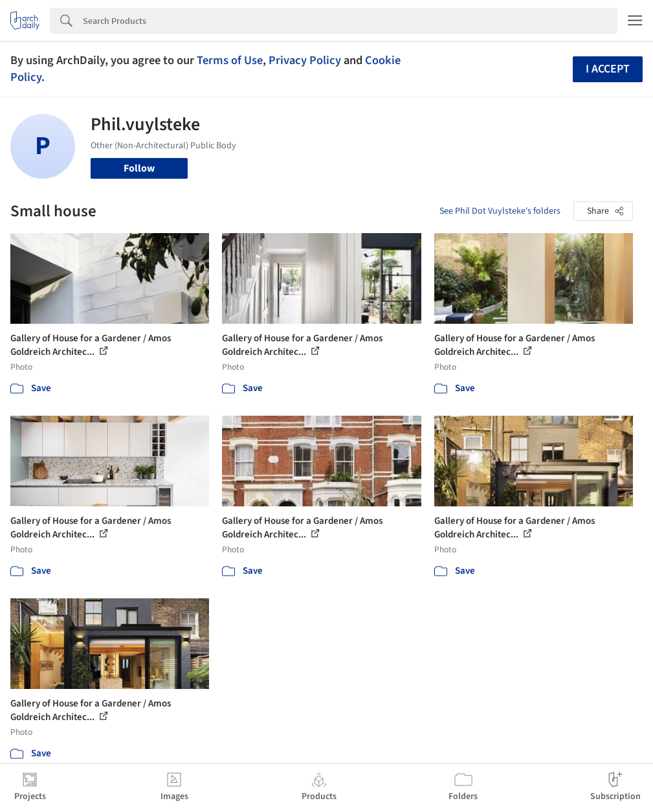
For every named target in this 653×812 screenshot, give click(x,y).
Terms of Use (230, 60)
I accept (608, 69)
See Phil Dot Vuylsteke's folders (500, 211)
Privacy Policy (305, 60)
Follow (139, 168)
